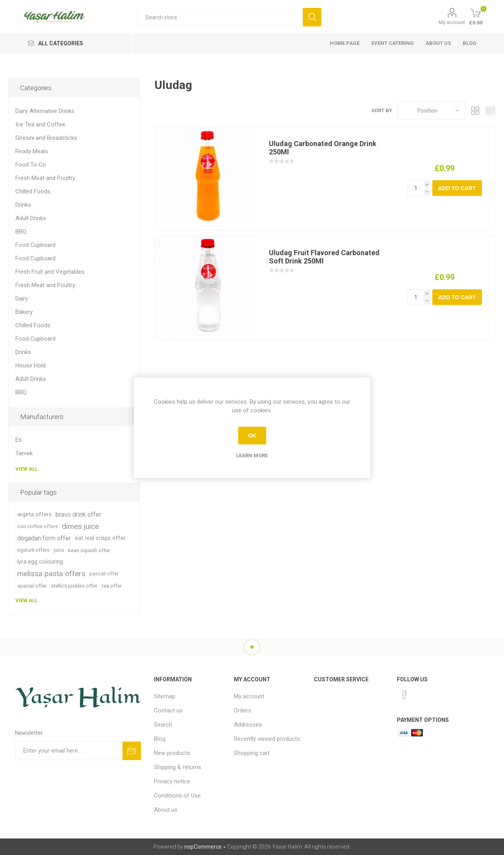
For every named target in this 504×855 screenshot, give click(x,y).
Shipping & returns (178, 767)
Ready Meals (32, 151)
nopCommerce (203, 847)
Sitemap (165, 696)
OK (252, 436)
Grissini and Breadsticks (46, 138)
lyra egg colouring (40, 562)
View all (27, 469)
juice (59, 550)
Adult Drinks (31, 218)
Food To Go (31, 165)
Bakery (24, 312)
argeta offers (34, 515)
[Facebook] (404, 695)
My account (452, 22)
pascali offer (104, 574)
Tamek (24, 453)
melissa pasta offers (51, 574)
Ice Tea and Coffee (40, 124)
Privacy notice (172, 781)
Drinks (23, 205)
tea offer (112, 586)
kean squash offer (89, 550)
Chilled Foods (33, 191)
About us (438, 43)
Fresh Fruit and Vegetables (50, 272)
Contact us (168, 710)
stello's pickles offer (74, 586)
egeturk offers (33, 550)
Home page (345, 43)
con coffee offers (38, 526)
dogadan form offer (44, 538)
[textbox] (220, 17)
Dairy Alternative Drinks (45, 111)
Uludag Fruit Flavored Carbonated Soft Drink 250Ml (324, 257)
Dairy (22, 299)
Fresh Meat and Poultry (45, 178)
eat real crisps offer (100, 538)
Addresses (248, 725)
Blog (470, 43)
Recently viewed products (267, 739)
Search (163, 725)
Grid (475, 110)
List (490, 110)
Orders (243, 710)
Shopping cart (252, 753)
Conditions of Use (177, 796)
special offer (32, 586)
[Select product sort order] (431, 110)
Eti (19, 440)
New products (172, 753)
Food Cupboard (35, 245)
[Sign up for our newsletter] (69, 751)
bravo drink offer (78, 515)
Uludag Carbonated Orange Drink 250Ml (323, 148)
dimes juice (80, 526)
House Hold (31, 365)
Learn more (252, 455)
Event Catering (393, 43)
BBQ (21, 232)
